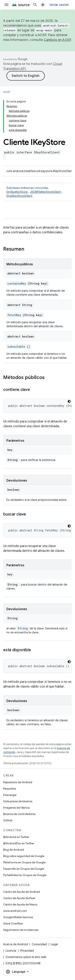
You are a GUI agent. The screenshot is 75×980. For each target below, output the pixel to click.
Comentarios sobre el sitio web (26, 957)
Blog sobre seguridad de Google (24, 856)
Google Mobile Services (18, 917)
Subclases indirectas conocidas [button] (37, 192)
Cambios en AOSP (57, 40)
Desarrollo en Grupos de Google (24, 869)
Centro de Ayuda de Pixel (19, 898)
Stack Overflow (13, 923)
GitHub (8, 820)
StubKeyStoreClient (19, 196)
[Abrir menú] (6, 5)
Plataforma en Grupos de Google (24, 862)
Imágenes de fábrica (16, 808)
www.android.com (15, 911)
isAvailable (16, 347)
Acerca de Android (15, 944)
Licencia (11, 951)
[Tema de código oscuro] (69, 401)
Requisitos (10, 789)
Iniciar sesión (59, 5)
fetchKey (14, 315)
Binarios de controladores (19, 814)
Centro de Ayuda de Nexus (20, 904)
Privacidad (27, 951)
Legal (54, 944)
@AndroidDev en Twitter (19, 843)
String (23, 628)
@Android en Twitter (16, 837)
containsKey (17, 283)
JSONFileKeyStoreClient (45, 192)
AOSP (7, 92)
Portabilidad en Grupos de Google (25, 875)
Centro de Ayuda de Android (21, 892)
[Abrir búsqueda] (35, 5)
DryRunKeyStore (17, 192)
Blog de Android (13, 850)
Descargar (10, 795)
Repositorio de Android (18, 782)
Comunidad (39, 944)
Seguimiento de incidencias (21, 930)
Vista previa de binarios (18, 801)
